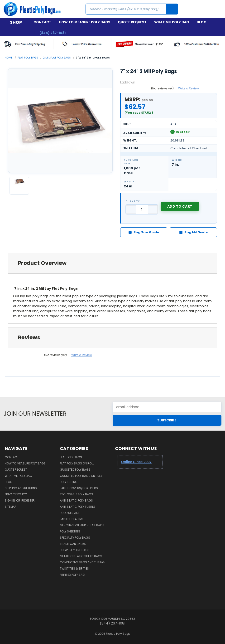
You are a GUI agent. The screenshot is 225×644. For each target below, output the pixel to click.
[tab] (112, 263)
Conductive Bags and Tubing (82, 562)
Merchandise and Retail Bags (82, 525)
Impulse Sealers (72, 519)
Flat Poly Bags (71, 457)
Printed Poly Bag (72, 575)
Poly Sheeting (70, 531)
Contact (42, 22)
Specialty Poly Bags (75, 538)
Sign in (10, 500)
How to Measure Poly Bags (85, 22)
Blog (202, 22)
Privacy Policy (16, 494)
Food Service (70, 513)
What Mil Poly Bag (172, 22)
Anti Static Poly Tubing (78, 507)
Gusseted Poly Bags (75, 470)
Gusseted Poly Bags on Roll (81, 476)
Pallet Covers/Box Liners (79, 488)
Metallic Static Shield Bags (81, 556)
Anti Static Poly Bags (76, 500)
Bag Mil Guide (193, 232)
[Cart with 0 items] (217, 9)
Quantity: (133, 201)
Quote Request (132, 22)
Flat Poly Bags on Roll (77, 463)
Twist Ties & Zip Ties (74, 568)
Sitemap (10, 507)
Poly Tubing (69, 482)
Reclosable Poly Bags (77, 494)
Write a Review (189, 88)
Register (28, 500)
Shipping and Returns (21, 488)
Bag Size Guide (144, 232)
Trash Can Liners (73, 544)
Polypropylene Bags (75, 550)
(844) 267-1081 (53, 33)
